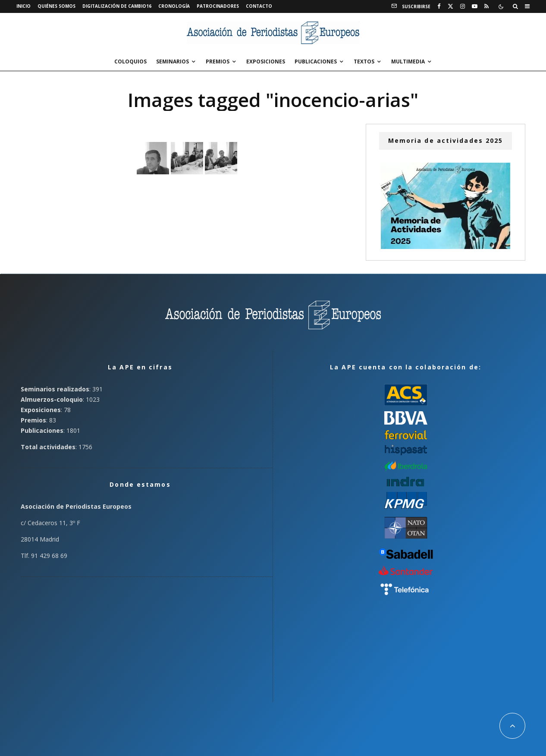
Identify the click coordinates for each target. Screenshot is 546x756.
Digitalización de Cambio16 (117, 6)
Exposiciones (266, 61)
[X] (450, 6)
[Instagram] (463, 6)
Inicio (24, 6)
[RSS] (486, 6)
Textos (364, 61)
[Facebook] (439, 6)
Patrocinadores (218, 6)
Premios (218, 61)
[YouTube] (475, 6)
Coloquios (130, 61)
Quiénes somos (56, 6)
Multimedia (408, 61)
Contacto (259, 6)
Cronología (174, 6)
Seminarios (173, 61)
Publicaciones (316, 61)
